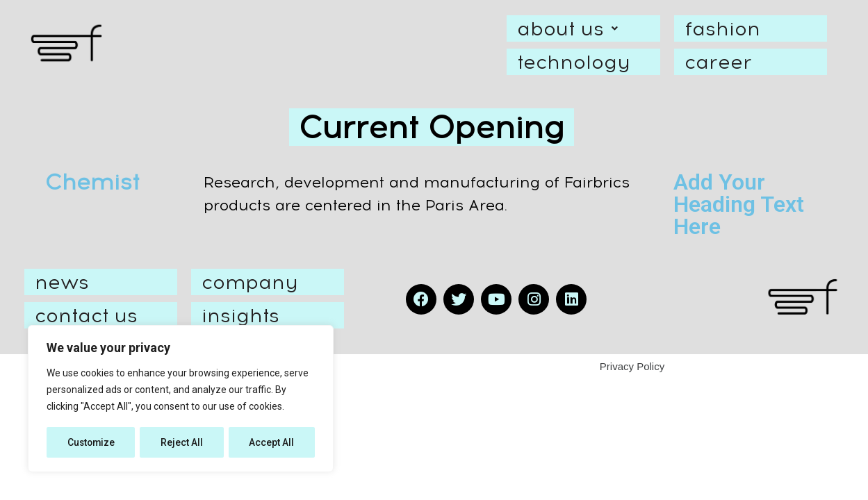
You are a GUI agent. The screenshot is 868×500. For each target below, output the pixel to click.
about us (571, 28)
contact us (86, 315)
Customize (91, 442)
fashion (722, 28)
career (718, 62)
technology (573, 62)
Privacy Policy (632, 366)
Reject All (183, 442)
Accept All (272, 442)
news (62, 282)
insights (240, 315)
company (249, 282)
